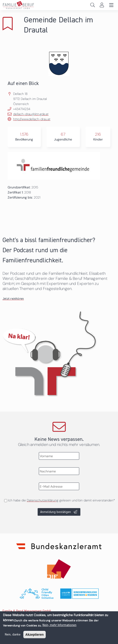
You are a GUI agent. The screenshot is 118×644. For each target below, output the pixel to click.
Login (102, 5)
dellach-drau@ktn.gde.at (31, 114)
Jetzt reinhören (13, 299)
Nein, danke (13, 636)
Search (92, 5)
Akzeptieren (35, 636)
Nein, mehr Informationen (59, 626)
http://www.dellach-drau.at (32, 119)
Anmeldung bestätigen (56, 512)
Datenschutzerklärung (43, 500)
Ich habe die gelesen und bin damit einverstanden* (61, 500)
